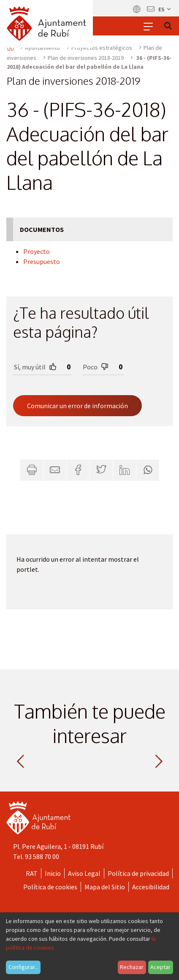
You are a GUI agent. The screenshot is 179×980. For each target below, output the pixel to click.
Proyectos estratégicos (102, 48)
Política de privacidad (138, 873)
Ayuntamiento (42, 48)
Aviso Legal (84, 873)
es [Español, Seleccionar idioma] (165, 9)
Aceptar (160, 967)
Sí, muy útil (35, 367)
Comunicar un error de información (77, 406)
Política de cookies (50, 887)
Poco (96, 367)
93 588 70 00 (42, 856)
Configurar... (23, 967)
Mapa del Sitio (105, 887)
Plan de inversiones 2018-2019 (86, 58)
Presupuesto (42, 261)
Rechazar (132, 967)
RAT (32, 873)
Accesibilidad (151, 887)
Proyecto (37, 251)
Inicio (53, 873)
